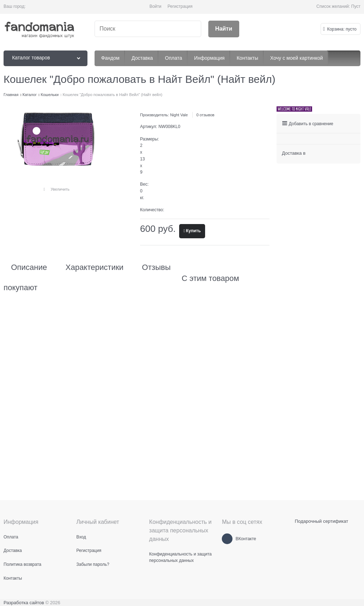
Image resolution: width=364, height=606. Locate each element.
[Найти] (224, 29)
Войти (155, 6)
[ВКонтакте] (227, 539)
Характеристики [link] (94, 267)
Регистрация (180, 6)
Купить (193, 231)
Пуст (356, 6)
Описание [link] (29, 267)
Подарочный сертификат (321, 521)
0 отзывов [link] (205, 115)
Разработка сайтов (24, 603)
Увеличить (60, 189)
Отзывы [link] (156, 267)
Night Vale (179, 115)
